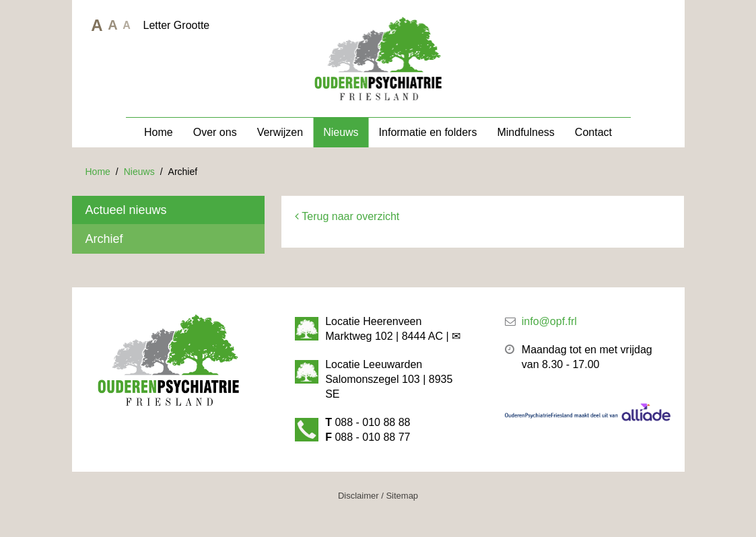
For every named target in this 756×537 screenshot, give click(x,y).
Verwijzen (280, 132)
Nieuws (341, 132)
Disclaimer (358, 496)
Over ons (215, 132)
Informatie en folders (428, 132)
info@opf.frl (549, 321)
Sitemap (402, 496)
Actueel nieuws (126, 210)
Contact (593, 132)
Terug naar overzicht (347, 216)
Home (159, 132)
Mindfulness (525, 132)
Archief (104, 239)
